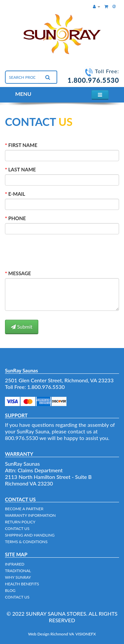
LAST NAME (22, 169)
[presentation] (49, 250)
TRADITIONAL (18, 571)
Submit (22, 327)
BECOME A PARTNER (24, 509)
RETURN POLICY (20, 522)
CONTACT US (17, 528)
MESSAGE (20, 273)
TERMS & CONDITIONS (26, 542)
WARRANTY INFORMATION (30, 515)
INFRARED (15, 564)
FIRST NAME (23, 145)
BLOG (10, 590)
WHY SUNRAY (18, 577)
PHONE (17, 218)
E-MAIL (17, 194)
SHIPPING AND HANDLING (30, 535)
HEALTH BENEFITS (22, 584)
